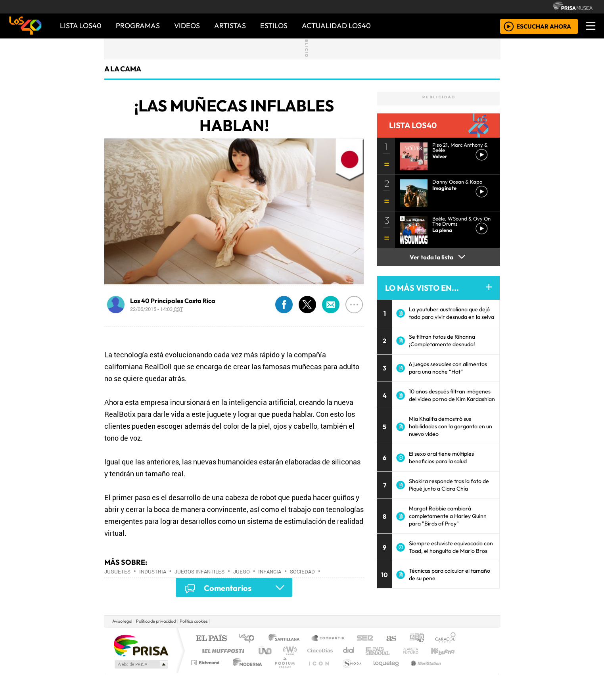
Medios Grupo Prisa (141, 664)
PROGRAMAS (138, 26)
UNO (266, 651)
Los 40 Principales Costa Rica (173, 301)
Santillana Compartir (328, 639)
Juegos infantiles (199, 572)
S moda (349, 672)
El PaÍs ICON (317, 672)
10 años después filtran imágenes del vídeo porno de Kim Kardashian (452, 395)
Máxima (370, 651)
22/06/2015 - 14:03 (157, 309)
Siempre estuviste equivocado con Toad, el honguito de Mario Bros (451, 547)
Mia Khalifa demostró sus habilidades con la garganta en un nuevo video (451, 426)
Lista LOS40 (81, 26)
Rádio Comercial (457, 672)
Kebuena (447, 651)
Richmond (206, 672)
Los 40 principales (249, 639)
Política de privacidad (156, 621)
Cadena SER (365, 639)
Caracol (445, 639)
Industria (153, 572)
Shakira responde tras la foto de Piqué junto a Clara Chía (449, 485)
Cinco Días (319, 651)
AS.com (390, 639)
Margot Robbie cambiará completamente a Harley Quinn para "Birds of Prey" (448, 516)
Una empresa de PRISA (141, 645)
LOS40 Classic (394, 651)
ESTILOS (274, 26)
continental (349, 651)
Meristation (422, 672)
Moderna (245, 672)
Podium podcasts (206, 661)
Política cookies (194, 621)
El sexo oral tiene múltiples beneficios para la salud (441, 457)
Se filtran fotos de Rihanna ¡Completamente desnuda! (442, 340)
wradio (289, 651)
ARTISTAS (230, 26)
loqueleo (383, 672)
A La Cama (123, 69)
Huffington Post (222, 651)
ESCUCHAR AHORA (544, 26)
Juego (242, 572)
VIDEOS (187, 26)
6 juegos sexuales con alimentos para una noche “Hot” (448, 368)
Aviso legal (122, 621)
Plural (283, 672)
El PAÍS (211, 639)
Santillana (286, 639)
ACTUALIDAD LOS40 (336, 26)
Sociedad (302, 572)
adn (416, 639)
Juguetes (117, 572)
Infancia (270, 572)
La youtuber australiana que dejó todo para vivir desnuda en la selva (452, 313)
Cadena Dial (418, 651)
